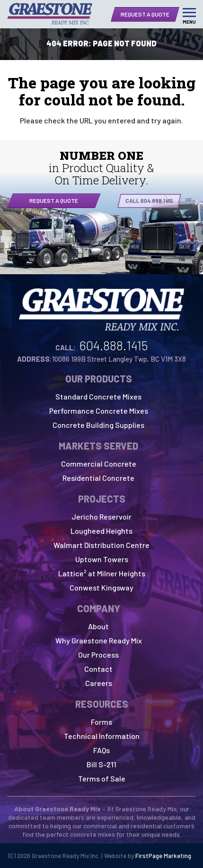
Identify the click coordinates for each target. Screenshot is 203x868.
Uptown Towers (102, 559)
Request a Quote (145, 14)
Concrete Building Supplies (98, 425)
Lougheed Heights (101, 531)
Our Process (98, 655)
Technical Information (102, 736)
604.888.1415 (114, 345)
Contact (98, 669)
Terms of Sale (102, 778)
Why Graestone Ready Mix (99, 640)
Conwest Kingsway (101, 587)
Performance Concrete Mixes (99, 411)
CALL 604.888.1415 (149, 200)
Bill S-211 (101, 764)
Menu (189, 22)
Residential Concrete (98, 478)
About (98, 626)
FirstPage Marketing (163, 856)
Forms (101, 722)
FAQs (101, 750)
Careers (99, 683)
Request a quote (54, 200)
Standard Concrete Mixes (98, 396)
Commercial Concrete (99, 464)
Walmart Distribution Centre (101, 545)
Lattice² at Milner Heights (102, 573)
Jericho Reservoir (101, 516)
